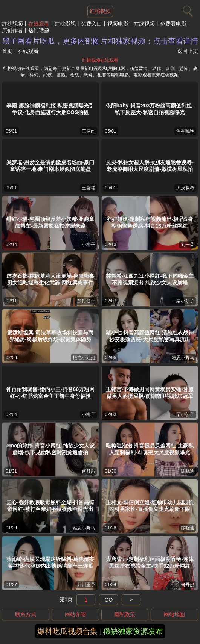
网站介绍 (75, 614)
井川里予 (86, 585)
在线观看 (39, 24)
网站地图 (174, 614)
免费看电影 (173, 24)
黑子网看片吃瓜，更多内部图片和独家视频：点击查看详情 (100, 41)
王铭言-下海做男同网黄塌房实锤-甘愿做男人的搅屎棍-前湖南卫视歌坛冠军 (150, 393)
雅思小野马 (183, 358)
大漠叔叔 (185, 188)
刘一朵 (188, 245)
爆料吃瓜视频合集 (67, 631)
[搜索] (187, 9)
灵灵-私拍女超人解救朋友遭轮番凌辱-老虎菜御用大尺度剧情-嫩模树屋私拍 (150, 166)
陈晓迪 (188, 471)
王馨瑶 (89, 188)
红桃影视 (65, 24)
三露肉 (89, 131)
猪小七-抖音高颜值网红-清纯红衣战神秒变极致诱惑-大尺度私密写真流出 (150, 336)
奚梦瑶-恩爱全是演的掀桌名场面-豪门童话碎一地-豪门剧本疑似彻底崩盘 (50, 166)
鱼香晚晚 (185, 131)
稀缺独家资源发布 (133, 631)
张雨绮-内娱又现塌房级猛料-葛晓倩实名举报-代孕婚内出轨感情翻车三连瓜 (50, 562)
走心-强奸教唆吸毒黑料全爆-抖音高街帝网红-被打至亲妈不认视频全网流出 (50, 506)
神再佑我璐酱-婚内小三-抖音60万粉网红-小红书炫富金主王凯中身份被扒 (50, 393)
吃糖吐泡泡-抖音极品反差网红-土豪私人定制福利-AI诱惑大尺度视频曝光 (150, 449)
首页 (7, 51)
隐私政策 (125, 614)
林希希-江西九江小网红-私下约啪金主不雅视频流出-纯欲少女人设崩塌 (150, 279)
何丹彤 (89, 471)
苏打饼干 (86, 301)
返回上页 (188, 51)
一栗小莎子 (183, 301)
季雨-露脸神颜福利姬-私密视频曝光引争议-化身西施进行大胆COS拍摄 (50, 109)
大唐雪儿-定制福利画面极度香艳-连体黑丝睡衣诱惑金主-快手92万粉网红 (150, 562)
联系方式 (26, 614)
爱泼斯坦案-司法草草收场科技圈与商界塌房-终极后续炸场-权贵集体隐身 (50, 336)
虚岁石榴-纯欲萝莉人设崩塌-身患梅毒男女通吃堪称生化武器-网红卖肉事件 (50, 279)
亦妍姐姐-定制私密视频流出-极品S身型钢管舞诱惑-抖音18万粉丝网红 (150, 222)
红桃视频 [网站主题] (100, 11)
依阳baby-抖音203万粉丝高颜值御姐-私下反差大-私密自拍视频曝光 (150, 109)
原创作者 (12, 30)
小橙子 (89, 245)
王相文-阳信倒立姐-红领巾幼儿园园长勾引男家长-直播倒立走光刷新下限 (150, 506)
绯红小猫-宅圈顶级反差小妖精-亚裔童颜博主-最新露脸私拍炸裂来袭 (50, 222)
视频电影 (118, 24)
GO (109, 600)
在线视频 (144, 24)
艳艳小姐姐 (84, 358)
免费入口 (92, 24)
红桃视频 (12, 24)
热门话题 (39, 30)
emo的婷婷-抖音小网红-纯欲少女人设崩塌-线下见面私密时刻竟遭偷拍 (50, 449)
